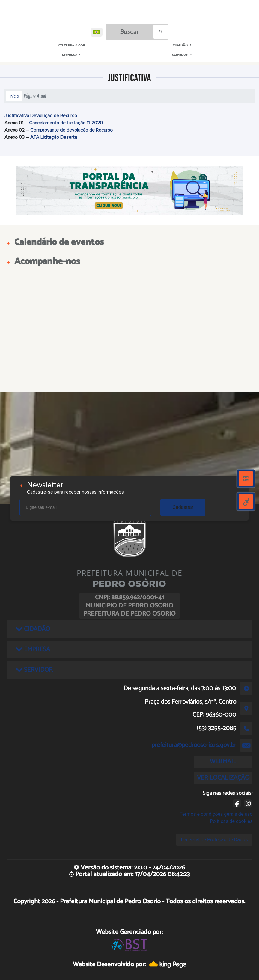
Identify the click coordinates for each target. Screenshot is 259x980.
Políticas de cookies (231, 821)
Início (14, 96)
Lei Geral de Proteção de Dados (214, 840)
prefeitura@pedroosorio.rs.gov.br (194, 745)
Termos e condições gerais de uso (216, 814)
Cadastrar (183, 507)
